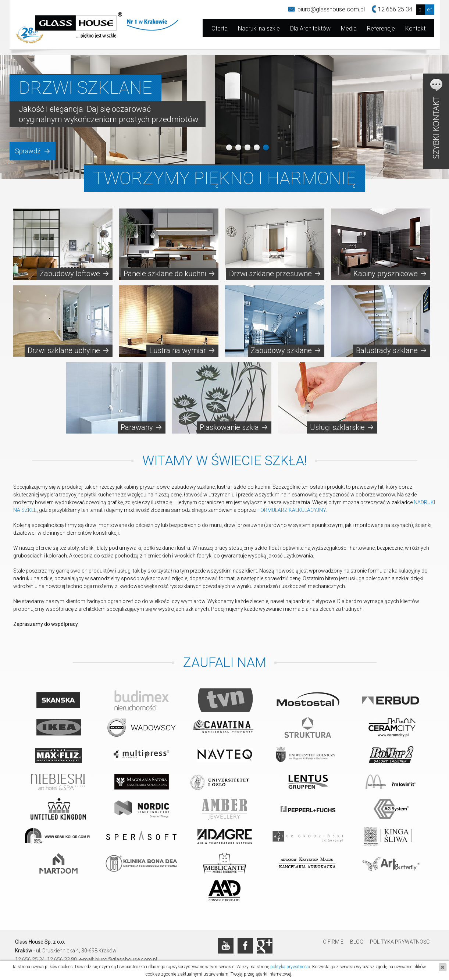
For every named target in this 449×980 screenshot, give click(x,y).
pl (421, 10)
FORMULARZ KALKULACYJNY (292, 510)
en (430, 10)
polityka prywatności (290, 967)
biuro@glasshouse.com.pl (331, 9)
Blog (357, 942)
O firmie (333, 942)
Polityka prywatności (400, 942)
